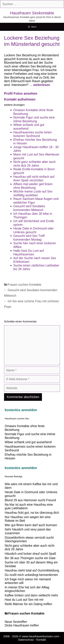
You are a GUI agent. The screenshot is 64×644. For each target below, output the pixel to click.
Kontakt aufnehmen (20, 99)
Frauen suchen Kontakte (25, 285)
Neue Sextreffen (16, 622)
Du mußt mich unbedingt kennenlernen (31, 575)
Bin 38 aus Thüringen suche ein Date (30, 558)
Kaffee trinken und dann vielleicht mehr (31, 595)
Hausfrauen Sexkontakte (32, 13)
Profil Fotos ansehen (21, 93)
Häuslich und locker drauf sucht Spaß (30, 554)
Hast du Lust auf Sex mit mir (24, 600)
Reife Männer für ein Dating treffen (28, 604)
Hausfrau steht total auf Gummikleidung (32, 570)
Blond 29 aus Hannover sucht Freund (30, 500)
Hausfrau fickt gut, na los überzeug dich (32, 513)
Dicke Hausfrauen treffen (22, 625)
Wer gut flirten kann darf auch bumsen (31, 525)
